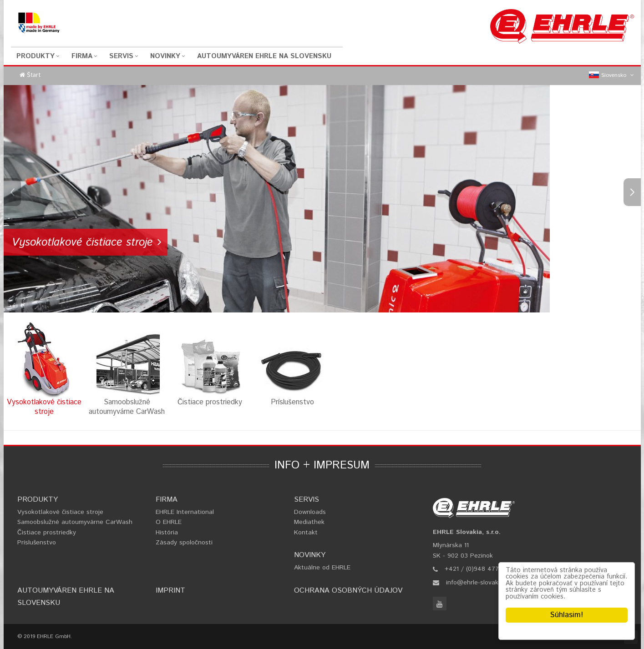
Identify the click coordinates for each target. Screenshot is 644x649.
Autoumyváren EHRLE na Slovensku (264, 56)
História (167, 533)
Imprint (170, 591)
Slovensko (611, 75)
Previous (12, 192)
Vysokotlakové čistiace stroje (60, 512)
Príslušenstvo (37, 543)
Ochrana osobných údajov (348, 591)
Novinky (165, 56)
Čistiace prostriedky (47, 533)
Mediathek (309, 522)
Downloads (310, 512)
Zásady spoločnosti (184, 543)
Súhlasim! (567, 615)
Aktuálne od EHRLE (322, 568)
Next (632, 192)
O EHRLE (169, 522)
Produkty (35, 56)
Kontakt (306, 533)
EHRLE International (185, 512)
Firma (82, 56)
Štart (34, 75)
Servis (121, 56)
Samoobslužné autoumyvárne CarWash (75, 522)
